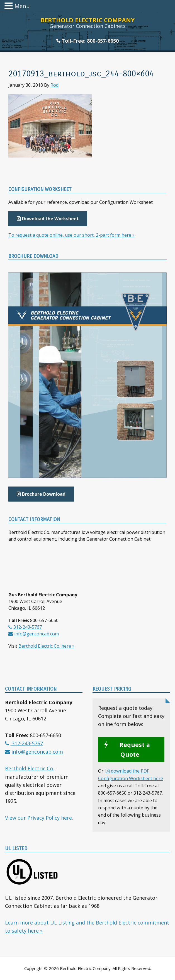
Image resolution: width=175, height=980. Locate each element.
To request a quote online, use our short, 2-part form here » (71, 235)
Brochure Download (44, 494)
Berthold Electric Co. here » (46, 646)
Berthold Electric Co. (30, 768)
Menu (22, 6)
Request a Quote (135, 749)
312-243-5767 (28, 627)
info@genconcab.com (37, 634)
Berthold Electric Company (88, 20)
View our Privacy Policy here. (39, 818)
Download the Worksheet (50, 219)
